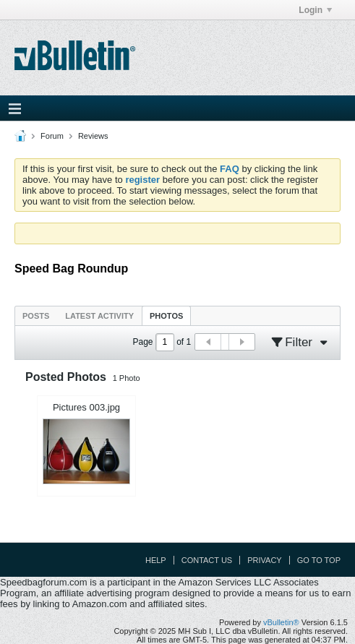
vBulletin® (281, 622)
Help (156, 560)
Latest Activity (99, 316)
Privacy (264, 560)
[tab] (36, 315)
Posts (36, 316)
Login (315, 10)
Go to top (319, 560)
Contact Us (207, 560)
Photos (166, 316)
